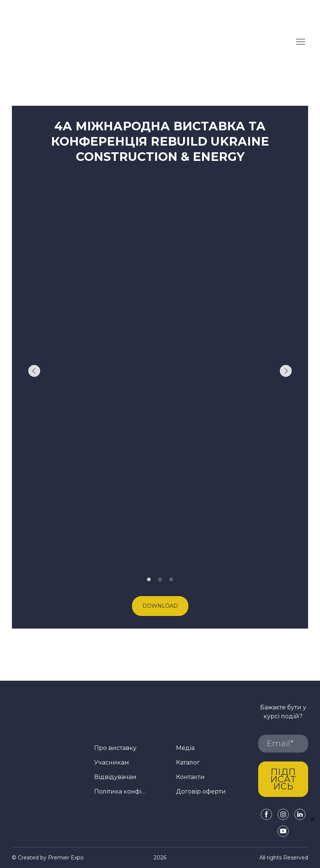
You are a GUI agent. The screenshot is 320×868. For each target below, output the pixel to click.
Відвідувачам (115, 777)
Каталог (188, 762)
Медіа (185, 748)
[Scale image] (160, 371)
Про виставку (115, 748)
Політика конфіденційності (121, 791)
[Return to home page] (69, 42)
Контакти (190, 777)
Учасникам (112, 762)
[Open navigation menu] (301, 42)
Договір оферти (201, 791)
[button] (160, 606)
